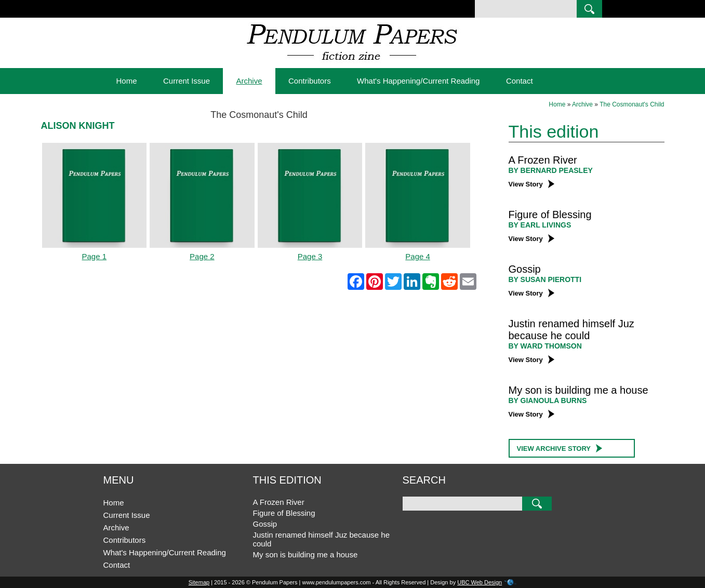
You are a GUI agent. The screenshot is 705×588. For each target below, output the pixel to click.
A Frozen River (543, 160)
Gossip (525, 269)
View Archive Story (560, 448)
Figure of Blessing (550, 215)
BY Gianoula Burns (548, 400)
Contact (520, 81)
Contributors (310, 81)
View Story (531, 184)
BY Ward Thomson (545, 346)
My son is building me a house (578, 390)
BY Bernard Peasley (551, 170)
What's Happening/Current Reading (418, 81)
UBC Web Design (480, 582)
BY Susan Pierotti (545, 279)
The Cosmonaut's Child (632, 104)
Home (127, 81)
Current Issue (187, 81)
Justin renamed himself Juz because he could (571, 330)
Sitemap (199, 582)
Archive (249, 81)
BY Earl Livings (540, 225)
